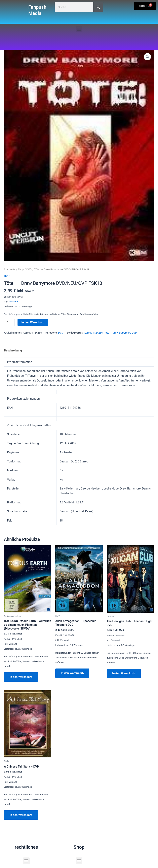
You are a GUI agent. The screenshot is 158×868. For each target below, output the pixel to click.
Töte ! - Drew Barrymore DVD (120, 333)
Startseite (10, 269)
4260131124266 (93, 333)
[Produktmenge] (9, 323)
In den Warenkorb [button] (21, 677)
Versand (14, 302)
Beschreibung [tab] (13, 350)
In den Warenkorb (33, 322)
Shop (21, 269)
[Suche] (98, 7)
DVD (29, 269)
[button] (79, 29)
